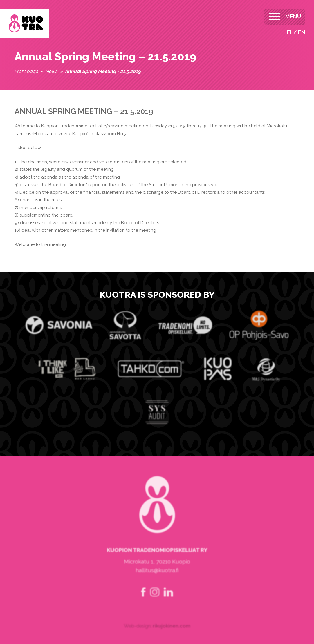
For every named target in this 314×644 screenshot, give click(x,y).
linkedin (168, 602)
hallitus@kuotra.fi (157, 580)
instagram (155, 602)
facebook (143, 602)
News (52, 71)
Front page (26, 71)
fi (289, 32)
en (302, 32)
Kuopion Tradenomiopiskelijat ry (26, 24)
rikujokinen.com (172, 635)
